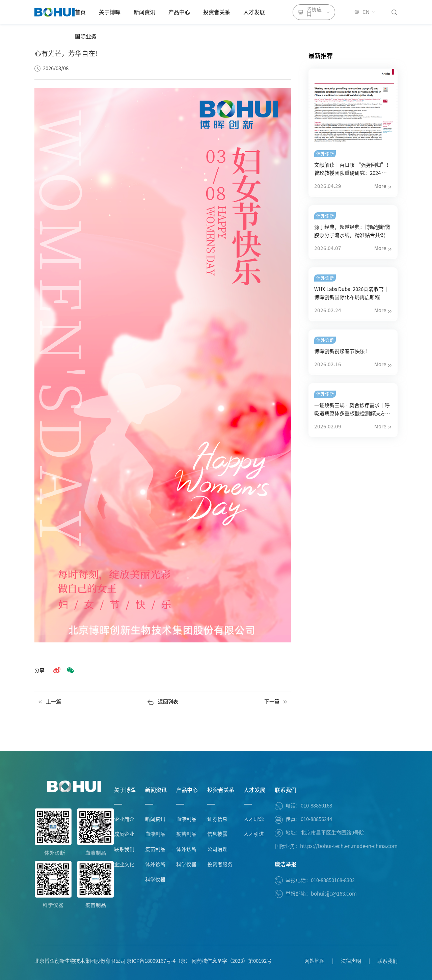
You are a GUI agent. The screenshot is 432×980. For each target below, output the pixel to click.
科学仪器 (155, 880)
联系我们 (124, 849)
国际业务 (86, 36)
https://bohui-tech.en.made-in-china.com (349, 846)
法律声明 (351, 961)
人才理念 (254, 819)
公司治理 (217, 849)
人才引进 (254, 834)
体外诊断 (155, 864)
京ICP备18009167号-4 (151, 961)
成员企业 (124, 834)
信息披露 (217, 834)
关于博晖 (110, 12)
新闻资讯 (144, 12)
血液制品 (155, 834)
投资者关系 (217, 12)
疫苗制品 (155, 849)
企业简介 (124, 819)
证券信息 (217, 819)
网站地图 (315, 961)
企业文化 (124, 864)
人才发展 (254, 12)
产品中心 (179, 12)
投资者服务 (220, 864)
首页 (80, 12)
